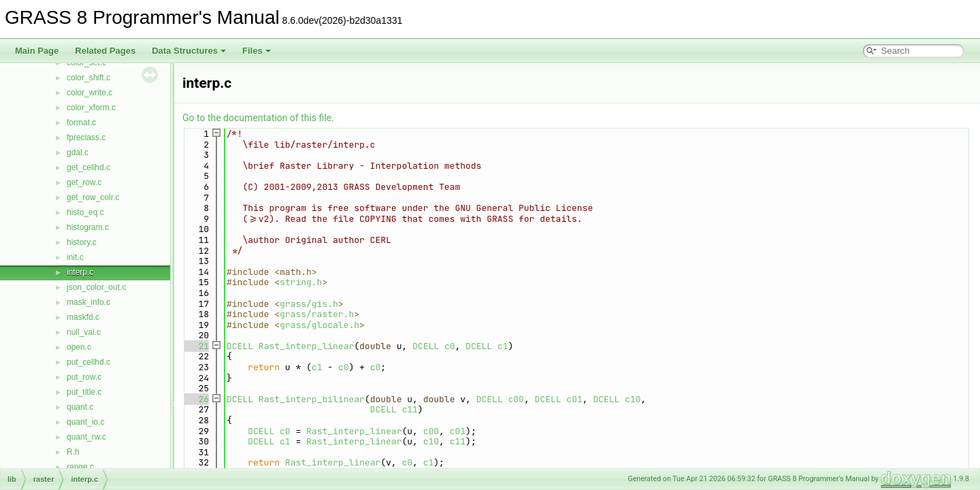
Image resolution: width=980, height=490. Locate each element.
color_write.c (89, 93)
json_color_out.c (96, 287)
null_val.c (84, 332)
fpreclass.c (86, 137)
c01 (574, 399)
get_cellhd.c (88, 167)
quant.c (80, 407)
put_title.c (84, 392)
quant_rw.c (86, 437)
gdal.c (78, 152)
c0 (450, 346)
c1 (503, 346)
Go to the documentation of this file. (258, 118)
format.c (81, 122)
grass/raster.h (317, 314)
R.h (73, 452)
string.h (301, 282)
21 (196, 346)
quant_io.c (85, 422)
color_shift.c (88, 78)
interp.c (80, 272)
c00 (516, 399)
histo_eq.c (85, 212)
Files (257, 51)
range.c (80, 467)
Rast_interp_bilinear (312, 399)
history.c (82, 242)
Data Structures (189, 51)
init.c (75, 257)
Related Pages (105, 51)
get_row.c (84, 182)
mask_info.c (88, 302)
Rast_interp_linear (306, 346)
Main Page (37, 51)
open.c (79, 347)
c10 (633, 399)
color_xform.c (91, 108)
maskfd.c (83, 317)
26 (196, 399)
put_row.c (84, 377)
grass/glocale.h (320, 325)
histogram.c (88, 227)
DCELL (240, 346)
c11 (409, 409)
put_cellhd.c (88, 362)
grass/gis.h (309, 304)
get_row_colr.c (93, 197)
